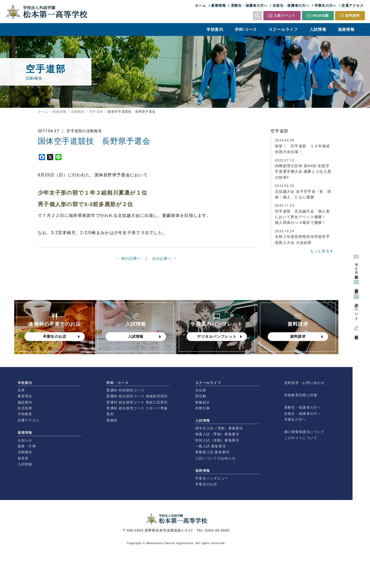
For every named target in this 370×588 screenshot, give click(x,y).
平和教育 (25, 414)
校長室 (23, 458)
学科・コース (117, 383)
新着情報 (219, 6)
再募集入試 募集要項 (212, 452)
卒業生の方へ (326, 6)
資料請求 (352, 16)
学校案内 (215, 29)
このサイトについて (301, 438)
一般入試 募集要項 (211, 446)
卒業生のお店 (206, 484)
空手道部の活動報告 (84, 131)
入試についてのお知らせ (215, 458)
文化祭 (201, 390)
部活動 (201, 396)
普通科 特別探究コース (125, 390)
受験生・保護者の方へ (249, 6)
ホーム (201, 6)
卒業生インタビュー (212, 478)
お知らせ (25, 440)
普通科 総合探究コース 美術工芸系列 (137, 402)
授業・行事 (27, 446)
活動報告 (78, 112)
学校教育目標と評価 (301, 395)
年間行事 (203, 408)
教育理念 (25, 396)
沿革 (21, 390)
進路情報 (346, 29)
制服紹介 (203, 402)
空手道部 (96, 112)
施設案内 (25, 402)
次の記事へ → (165, 261)
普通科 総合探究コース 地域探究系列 (137, 396)
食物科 (112, 420)
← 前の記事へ (129, 260)
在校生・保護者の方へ (291, 6)
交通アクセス (353, 6)
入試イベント (285, 16)
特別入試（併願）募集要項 (217, 440)
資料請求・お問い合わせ (304, 383)
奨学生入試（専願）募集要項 (219, 428)
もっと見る (320, 251)
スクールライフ (283, 29)
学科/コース (246, 29)
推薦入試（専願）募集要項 (217, 434)
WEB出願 (321, 16)
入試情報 (318, 29)
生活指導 (25, 408)
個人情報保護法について (304, 432)
